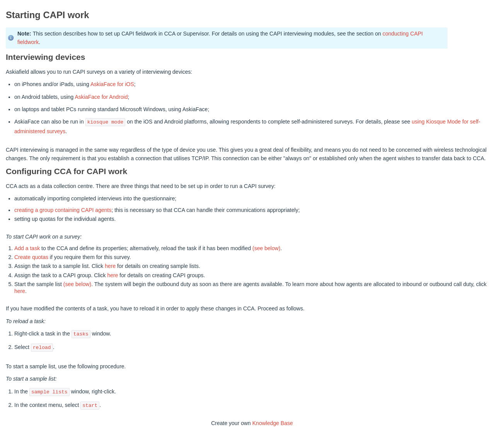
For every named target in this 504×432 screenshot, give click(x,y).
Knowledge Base (273, 423)
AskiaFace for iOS (112, 84)
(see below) (266, 248)
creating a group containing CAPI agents (63, 210)
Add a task (27, 248)
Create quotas (31, 257)
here (110, 266)
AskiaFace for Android (101, 97)
